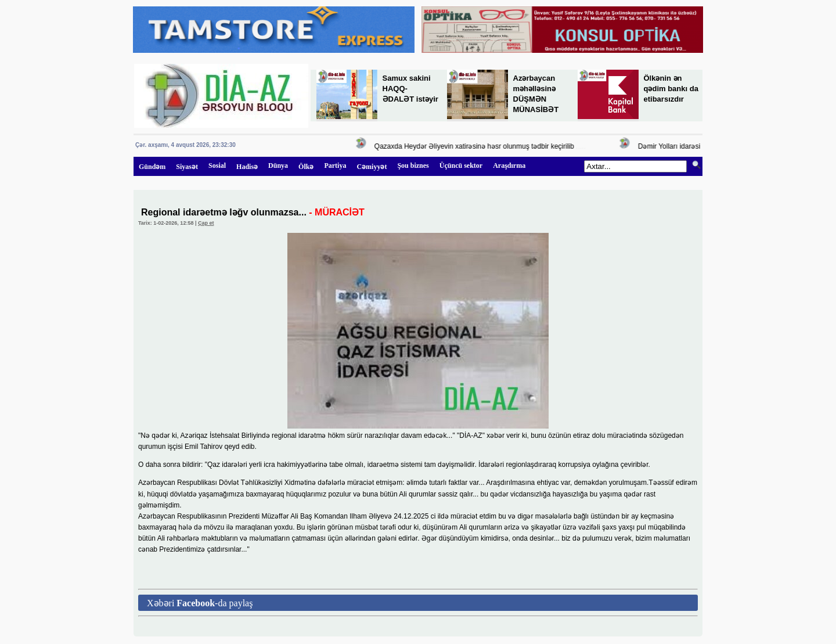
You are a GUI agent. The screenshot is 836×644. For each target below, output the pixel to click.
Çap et (206, 223)
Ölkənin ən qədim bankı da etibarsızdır (671, 89)
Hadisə (247, 167)
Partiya (335, 166)
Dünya (278, 166)
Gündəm (152, 167)
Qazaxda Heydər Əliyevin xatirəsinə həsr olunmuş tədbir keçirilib (475, 146)
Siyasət (187, 167)
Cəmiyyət (372, 167)
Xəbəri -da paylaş (200, 603)
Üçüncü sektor (461, 166)
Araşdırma (509, 166)
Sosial (217, 166)
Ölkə (306, 167)
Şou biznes (413, 166)
